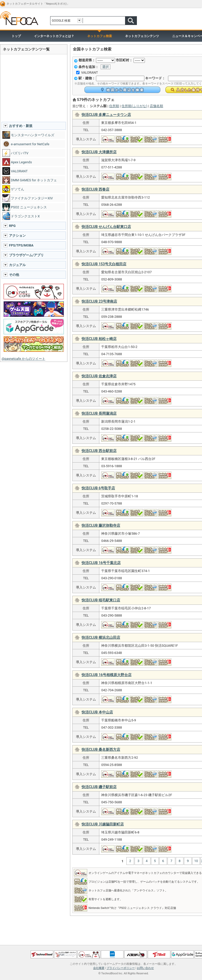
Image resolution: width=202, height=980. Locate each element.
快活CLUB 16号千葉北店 (101, 563)
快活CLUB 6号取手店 (98, 488)
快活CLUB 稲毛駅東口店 (101, 600)
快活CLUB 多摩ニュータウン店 (106, 115)
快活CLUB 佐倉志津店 (99, 376)
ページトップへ (101, 943)
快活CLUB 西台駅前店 (99, 451)
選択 (106, 67)
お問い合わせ (145, 968)
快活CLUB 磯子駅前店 (99, 787)
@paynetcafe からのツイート (23, 359)
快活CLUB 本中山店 (97, 712)
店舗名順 (156, 106)
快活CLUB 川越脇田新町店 (103, 824)
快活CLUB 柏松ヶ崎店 (99, 339)
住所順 (114, 106)
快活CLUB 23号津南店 (99, 301)
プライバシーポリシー (121, 968)
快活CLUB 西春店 (95, 189)
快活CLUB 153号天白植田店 (104, 264)
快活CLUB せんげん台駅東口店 (106, 227)
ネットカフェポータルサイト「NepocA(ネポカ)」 (38, 4)
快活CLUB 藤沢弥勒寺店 (101, 525)
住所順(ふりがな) (134, 106)
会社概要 (99, 968)
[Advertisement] (34, 88)
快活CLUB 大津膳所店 (99, 152)
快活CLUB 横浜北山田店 (101, 637)
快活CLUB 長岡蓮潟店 (99, 413)
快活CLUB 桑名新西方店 (101, 749)
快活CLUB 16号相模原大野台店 (107, 675)
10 (196, 861)
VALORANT (89, 73)
